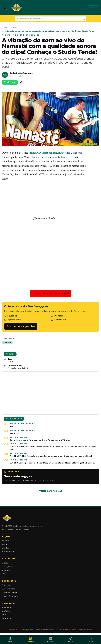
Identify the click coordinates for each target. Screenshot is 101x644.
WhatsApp (10, 82)
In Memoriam (8, 551)
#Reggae (7, 342)
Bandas (5, 548)
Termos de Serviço (85, 630)
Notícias (15, 28)
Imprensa (6, 570)
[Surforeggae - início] (16, 8)
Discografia (7, 566)
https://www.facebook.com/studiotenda (50, 153)
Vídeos (5, 563)
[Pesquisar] (84, 19)
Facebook (7, 618)
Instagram (6, 607)
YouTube (6, 611)
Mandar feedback (10, 596)
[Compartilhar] (21, 82)
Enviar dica (7, 585)
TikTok (5, 615)
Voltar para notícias (51, 491)
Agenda (5, 544)
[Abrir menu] (5, 8)
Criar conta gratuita (21, 326)
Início (4, 28)
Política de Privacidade (68, 630)
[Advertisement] (50, 253)
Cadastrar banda (9, 592)
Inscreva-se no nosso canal (50, 293)
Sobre (5, 574)
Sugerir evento (9, 589)
